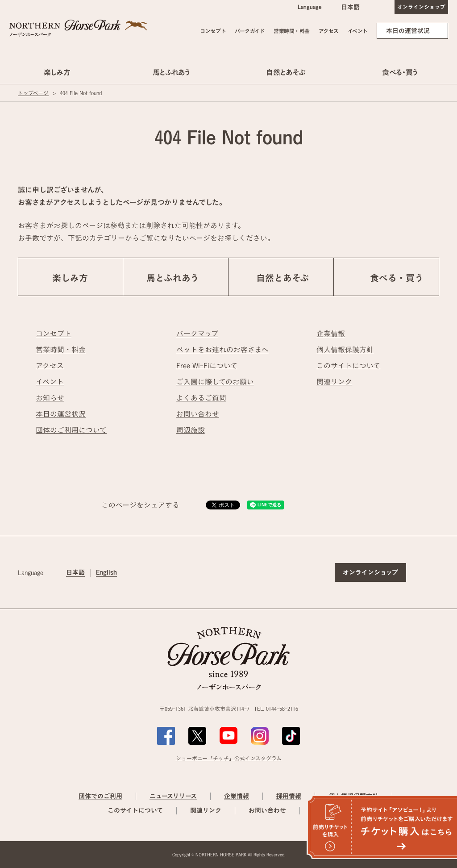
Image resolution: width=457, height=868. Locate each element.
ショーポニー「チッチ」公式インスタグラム (229, 758)
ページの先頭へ (439, 535)
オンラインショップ (421, 7)
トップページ (33, 93)
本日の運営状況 (408, 31)
